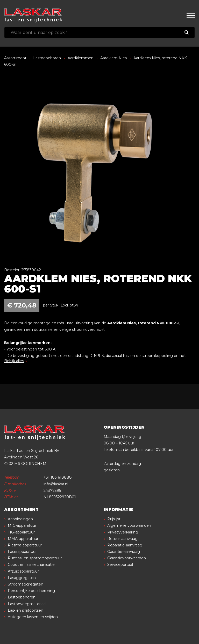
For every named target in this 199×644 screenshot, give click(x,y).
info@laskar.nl (56, 484)
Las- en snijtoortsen (26, 610)
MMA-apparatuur (23, 539)
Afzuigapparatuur (23, 571)
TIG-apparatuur (21, 532)
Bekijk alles (16, 361)
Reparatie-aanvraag (125, 545)
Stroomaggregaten (26, 584)
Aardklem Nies (113, 58)
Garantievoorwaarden (127, 558)
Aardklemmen (81, 58)
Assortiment (15, 58)
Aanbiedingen (20, 519)
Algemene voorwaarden (129, 525)
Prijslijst (114, 519)
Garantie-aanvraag (124, 552)
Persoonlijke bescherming (31, 591)
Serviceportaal (120, 565)
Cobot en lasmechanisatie (31, 565)
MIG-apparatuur (22, 525)
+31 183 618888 (58, 477)
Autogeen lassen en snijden (33, 617)
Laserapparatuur (22, 552)
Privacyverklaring (123, 532)
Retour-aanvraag (122, 539)
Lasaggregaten (22, 578)
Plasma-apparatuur (25, 545)
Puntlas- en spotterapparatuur (35, 558)
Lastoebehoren (47, 58)
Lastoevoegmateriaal (27, 604)
